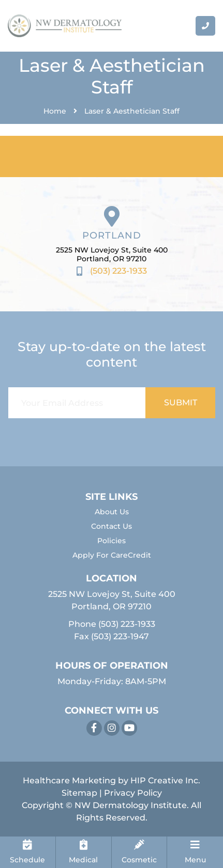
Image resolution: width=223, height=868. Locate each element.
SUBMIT (181, 403)
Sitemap (79, 793)
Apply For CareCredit (112, 555)
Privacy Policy (133, 793)
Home (55, 111)
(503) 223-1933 (127, 624)
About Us (112, 512)
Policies (111, 541)
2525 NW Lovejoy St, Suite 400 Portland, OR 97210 (112, 254)
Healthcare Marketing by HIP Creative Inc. (111, 780)
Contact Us (111, 526)
